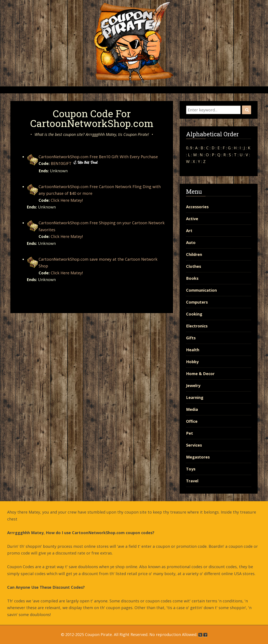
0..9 (189, 148)
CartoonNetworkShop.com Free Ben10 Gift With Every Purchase (98, 157)
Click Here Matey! (67, 200)
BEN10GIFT (61, 163)
